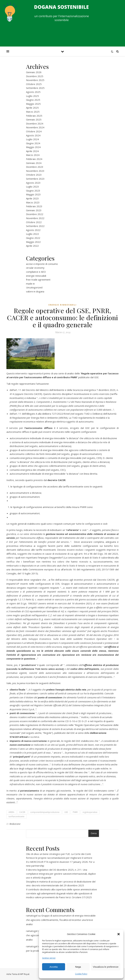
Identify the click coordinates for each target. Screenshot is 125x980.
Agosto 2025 (33, 92)
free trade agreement (38, 280)
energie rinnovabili (36, 276)
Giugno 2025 (33, 100)
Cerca (94, 833)
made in (30, 284)
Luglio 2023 (32, 187)
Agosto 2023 (33, 183)
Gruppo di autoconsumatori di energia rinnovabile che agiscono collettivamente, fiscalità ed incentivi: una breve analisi (61, 920)
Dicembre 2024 (35, 124)
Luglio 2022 (32, 234)
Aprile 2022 (32, 246)
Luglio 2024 (32, 139)
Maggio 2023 (33, 194)
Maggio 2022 (33, 242)
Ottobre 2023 (34, 175)
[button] (119, 934)
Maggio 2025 (33, 104)
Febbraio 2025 (34, 116)
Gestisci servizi (49, 958)
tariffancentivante (16, 816)
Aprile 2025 (32, 108)
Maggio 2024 (33, 147)
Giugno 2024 (33, 143)
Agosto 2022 (33, 230)
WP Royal (25, 974)
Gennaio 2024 (34, 163)
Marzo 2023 (33, 202)
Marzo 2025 (33, 112)
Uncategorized (34, 287)
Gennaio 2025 (34, 119)
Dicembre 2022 (35, 214)
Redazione (15, 824)
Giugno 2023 (33, 191)
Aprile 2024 (32, 151)
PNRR (75, 812)
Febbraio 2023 (34, 206)
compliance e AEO (36, 272)
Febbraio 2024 (34, 159)
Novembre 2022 (35, 218)
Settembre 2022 (35, 226)
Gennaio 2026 (34, 72)
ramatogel (32, 916)
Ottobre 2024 (34, 131)
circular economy (35, 268)
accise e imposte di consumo (42, 264)
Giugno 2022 (33, 238)
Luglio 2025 (32, 96)
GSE (66, 812)
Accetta (54, 967)
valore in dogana (35, 291)
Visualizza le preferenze (106, 967)
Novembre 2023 (35, 171)
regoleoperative (90, 812)
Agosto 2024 (33, 135)
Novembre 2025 (35, 80)
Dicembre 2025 (35, 76)
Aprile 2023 (32, 198)
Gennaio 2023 (34, 210)
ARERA (11, 812)
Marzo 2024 (33, 155)
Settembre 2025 (35, 88)
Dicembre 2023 (35, 167)
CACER (22, 812)
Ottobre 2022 (34, 222)
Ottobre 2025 (34, 84)
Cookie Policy (81, 974)
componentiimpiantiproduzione (45, 812)
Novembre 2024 (35, 127)
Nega (78, 967)
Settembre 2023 (35, 179)
